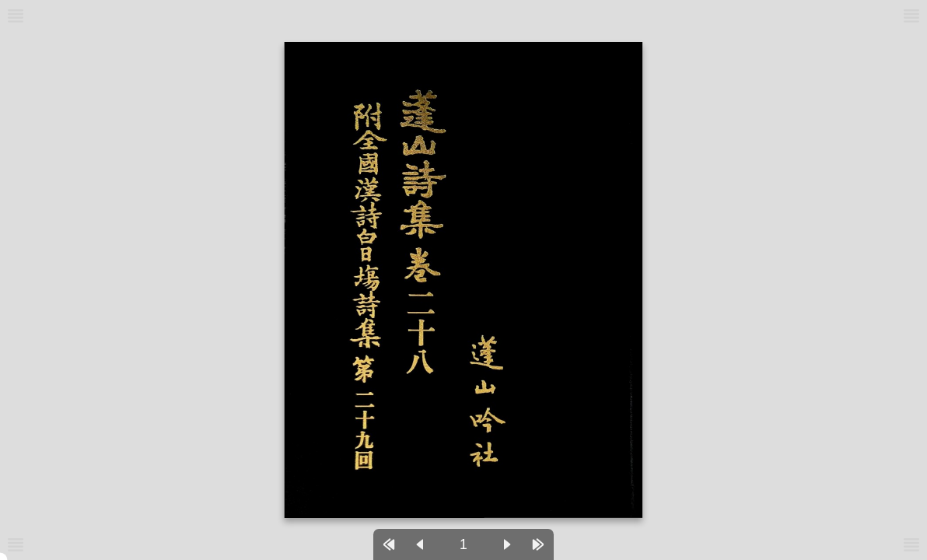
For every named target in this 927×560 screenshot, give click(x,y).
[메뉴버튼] (16, 544)
